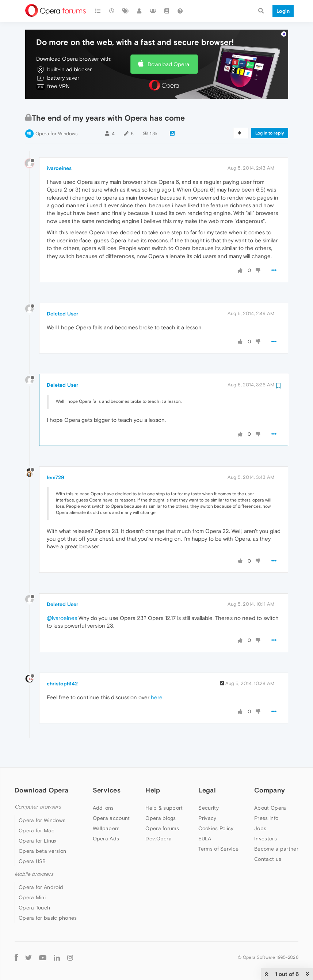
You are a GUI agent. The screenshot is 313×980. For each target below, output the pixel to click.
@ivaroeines (62, 596)
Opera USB (32, 839)
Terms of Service (218, 826)
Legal (207, 768)
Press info (266, 796)
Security (208, 786)
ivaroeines (59, 146)
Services (107, 768)
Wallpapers (106, 806)
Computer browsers (38, 785)
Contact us (268, 837)
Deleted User (62, 291)
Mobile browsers (34, 852)
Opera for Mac (37, 808)
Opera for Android (41, 865)
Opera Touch (34, 885)
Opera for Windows (56, 111)
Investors (266, 816)
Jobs (260, 806)
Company (270, 768)
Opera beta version (42, 829)
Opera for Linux (38, 818)
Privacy (207, 796)
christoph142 (62, 661)
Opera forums (162, 806)
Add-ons (103, 786)
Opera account (111, 796)
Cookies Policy (216, 806)
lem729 (56, 455)
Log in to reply (270, 111)
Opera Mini (32, 875)
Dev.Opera (159, 816)
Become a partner (276, 826)
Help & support (164, 786)
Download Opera (168, 42)
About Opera (270, 786)
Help (153, 768)
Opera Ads (106, 816)
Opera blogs (161, 796)
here (157, 675)
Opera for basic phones (48, 896)
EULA (205, 816)
